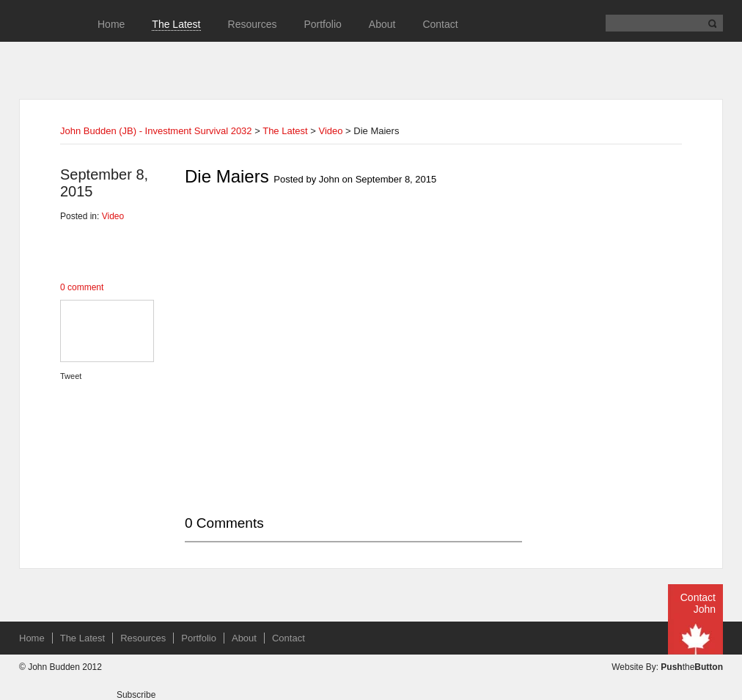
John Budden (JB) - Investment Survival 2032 (156, 131)
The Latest (176, 24)
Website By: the (667, 667)
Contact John (698, 603)
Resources (253, 24)
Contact (440, 24)
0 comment (82, 287)
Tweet (71, 376)
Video (330, 131)
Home (111, 24)
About (382, 24)
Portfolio (322, 24)
